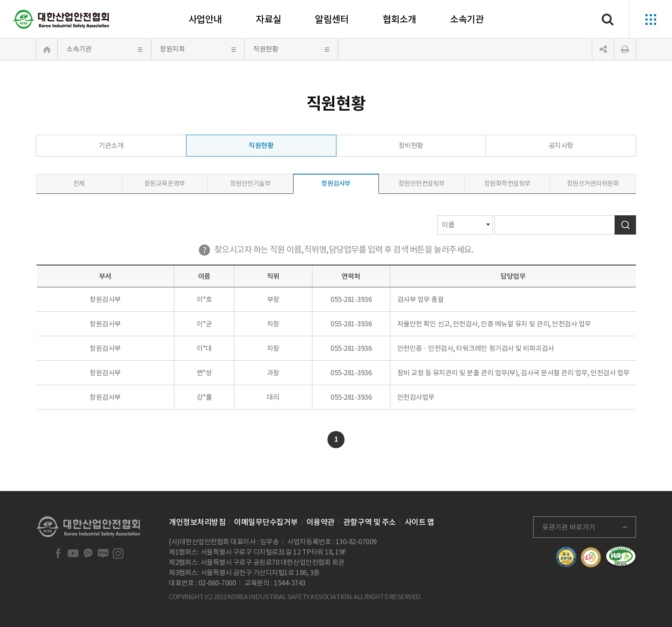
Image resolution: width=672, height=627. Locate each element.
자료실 (268, 19)
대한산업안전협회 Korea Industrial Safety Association (61, 19)
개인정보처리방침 (197, 522)
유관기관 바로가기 (569, 527)
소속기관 (467, 19)
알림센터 (332, 19)
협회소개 (399, 19)
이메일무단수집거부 (266, 522)
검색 (625, 225)
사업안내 (205, 19)
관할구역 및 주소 (370, 522)
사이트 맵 (420, 522)
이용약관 (321, 522)
